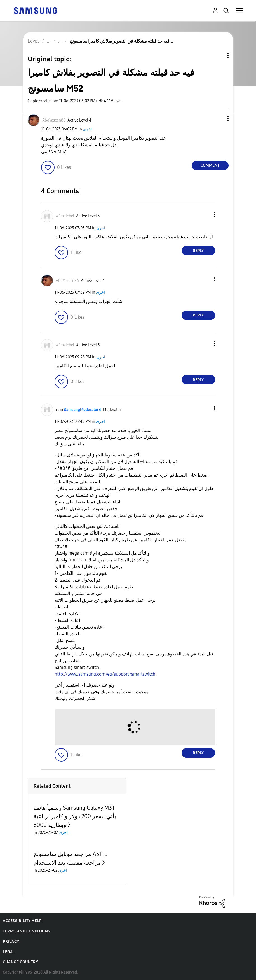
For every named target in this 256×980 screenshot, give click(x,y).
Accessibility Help (22, 921)
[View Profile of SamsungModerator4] (83, 410)
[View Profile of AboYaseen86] (54, 120)
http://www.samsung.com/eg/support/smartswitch (105, 674)
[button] (219, 119)
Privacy (11, 942)
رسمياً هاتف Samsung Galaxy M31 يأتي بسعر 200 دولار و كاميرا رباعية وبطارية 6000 (75, 816)
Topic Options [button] (219, 56)
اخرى (87, 129)
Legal (9, 952)
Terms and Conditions (27, 931)
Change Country (20, 962)
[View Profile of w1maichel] (65, 216)
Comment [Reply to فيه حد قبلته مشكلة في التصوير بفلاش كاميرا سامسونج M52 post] (210, 165)
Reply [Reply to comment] (198, 251)
